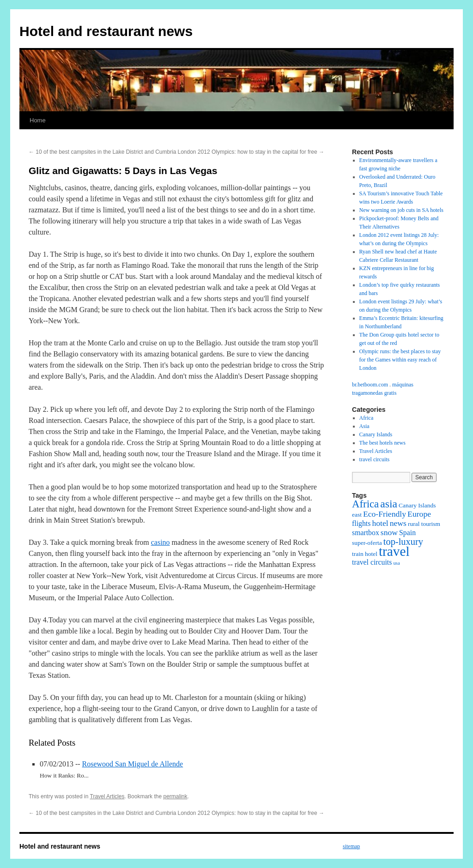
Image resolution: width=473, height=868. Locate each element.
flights (361, 523)
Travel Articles (107, 796)
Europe (419, 514)
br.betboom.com (370, 385)
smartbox (366, 533)
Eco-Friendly (385, 514)
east (357, 515)
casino (161, 542)
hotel (380, 523)
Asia (364, 426)
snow (389, 532)
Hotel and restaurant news (106, 31)
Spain (407, 533)
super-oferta (367, 543)
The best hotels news (382, 443)
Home (38, 120)
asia (389, 504)
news (398, 523)
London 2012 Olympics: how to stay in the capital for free (251, 152)
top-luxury (403, 542)
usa (396, 563)
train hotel (365, 554)
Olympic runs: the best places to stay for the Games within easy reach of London (400, 360)
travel (394, 551)
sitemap (351, 846)
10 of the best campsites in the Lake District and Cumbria (102, 152)
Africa (367, 418)
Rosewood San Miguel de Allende (133, 764)
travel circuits (375, 459)
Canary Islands (376, 434)
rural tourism (424, 524)
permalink (175, 796)
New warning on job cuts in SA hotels (401, 210)
